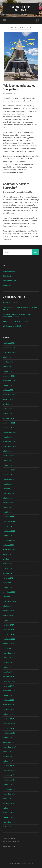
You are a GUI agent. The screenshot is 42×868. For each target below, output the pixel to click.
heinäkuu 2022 (9, 512)
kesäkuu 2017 (8, 766)
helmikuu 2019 (9, 695)
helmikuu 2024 (9, 437)
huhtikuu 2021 (9, 578)
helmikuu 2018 (9, 737)
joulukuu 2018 (9, 700)
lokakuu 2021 (8, 554)
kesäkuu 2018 (8, 719)
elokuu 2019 (8, 667)
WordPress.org (9, 285)
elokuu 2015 (8, 827)
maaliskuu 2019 (9, 691)
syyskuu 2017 (8, 756)
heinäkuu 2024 (9, 413)
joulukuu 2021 (9, 545)
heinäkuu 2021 (9, 568)
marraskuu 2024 (9, 395)
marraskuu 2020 (9, 601)
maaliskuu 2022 (9, 531)
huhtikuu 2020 (9, 634)
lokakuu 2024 (8, 399)
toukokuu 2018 (9, 723)
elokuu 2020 (8, 615)
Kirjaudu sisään (9, 271)
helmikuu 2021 (9, 587)
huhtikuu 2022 (9, 526)
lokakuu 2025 (8, 357)
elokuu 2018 (8, 714)
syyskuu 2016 (8, 803)
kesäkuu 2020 (8, 625)
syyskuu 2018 (8, 709)
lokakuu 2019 (8, 658)
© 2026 (11, 864)
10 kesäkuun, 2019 (10, 93)
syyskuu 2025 (8, 362)
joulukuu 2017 (9, 742)
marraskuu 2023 (9, 446)
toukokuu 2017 (9, 770)
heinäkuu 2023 (9, 465)
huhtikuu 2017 (9, 775)
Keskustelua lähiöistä (11, 302)
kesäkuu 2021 (8, 573)
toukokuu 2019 (9, 681)
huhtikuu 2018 (9, 728)
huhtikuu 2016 (9, 813)
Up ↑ (33, 864)
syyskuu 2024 (8, 404)
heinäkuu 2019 (9, 672)
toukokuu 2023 (9, 470)
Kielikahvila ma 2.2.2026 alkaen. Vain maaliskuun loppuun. (17, 315)
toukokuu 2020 (9, 629)
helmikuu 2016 (9, 817)
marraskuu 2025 (9, 352)
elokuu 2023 (8, 460)
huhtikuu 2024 (9, 427)
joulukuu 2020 (9, 597)
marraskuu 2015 (9, 822)
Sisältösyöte (8, 276)
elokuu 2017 (8, 761)
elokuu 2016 (8, 808)
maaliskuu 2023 (9, 479)
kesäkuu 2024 (8, 418)
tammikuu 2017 (9, 789)
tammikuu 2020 (9, 648)
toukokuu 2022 (9, 521)
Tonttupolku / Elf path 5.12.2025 (15, 321)
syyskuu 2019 (8, 662)
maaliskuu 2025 (9, 381)
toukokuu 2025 (9, 376)
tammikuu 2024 (9, 442)
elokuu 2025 (8, 366)
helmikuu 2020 (9, 644)
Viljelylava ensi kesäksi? (12, 326)
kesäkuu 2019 (8, 676)
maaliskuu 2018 (9, 733)
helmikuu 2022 (9, 535)
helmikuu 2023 (9, 484)
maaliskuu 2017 (9, 780)
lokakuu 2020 (8, 606)
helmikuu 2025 (9, 385)
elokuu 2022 (8, 507)
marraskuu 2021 (9, 550)
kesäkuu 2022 (8, 517)
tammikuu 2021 (9, 592)
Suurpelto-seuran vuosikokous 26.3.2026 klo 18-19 (20, 308)
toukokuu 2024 (9, 423)
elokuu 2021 (8, 564)
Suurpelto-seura (21, 8)
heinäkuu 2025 (9, 371)
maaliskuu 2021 (9, 582)
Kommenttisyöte (9, 281)
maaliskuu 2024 (9, 432)
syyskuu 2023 (8, 456)
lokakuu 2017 (8, 752)
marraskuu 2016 (9, 794)
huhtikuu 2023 (9, 474)
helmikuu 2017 (9, 784)
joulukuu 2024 (9, 390)
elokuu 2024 (8, 409)
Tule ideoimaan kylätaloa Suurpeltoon (19, 87)
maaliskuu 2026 (9, 343)
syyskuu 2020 (8, 611)
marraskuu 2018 (9, 705)
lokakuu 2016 (8, 799)
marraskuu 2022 (9, 493)
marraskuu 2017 (9, 747)
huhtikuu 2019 (9, 686)
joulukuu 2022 (9, 489)
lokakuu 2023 (8, 451)
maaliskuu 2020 (9, 639)
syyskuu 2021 (8, 559)
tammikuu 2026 (9, 348)
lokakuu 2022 (8, 498)
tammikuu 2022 (9, 540)
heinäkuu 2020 (9, 620)
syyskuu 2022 (8, 503)
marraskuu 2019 (9, 653)
